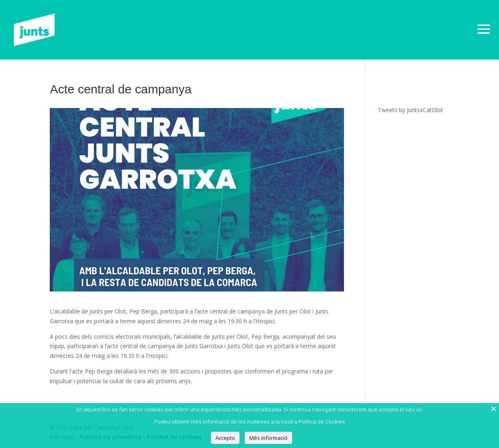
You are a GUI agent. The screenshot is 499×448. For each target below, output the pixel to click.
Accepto (225, 438)
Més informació (268, 438)
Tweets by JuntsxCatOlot (410, 110)
